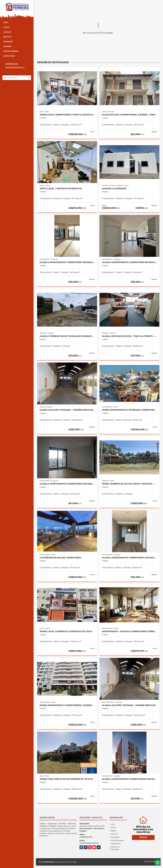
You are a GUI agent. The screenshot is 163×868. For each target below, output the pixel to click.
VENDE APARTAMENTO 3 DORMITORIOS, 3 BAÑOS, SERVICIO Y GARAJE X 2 (67, 705)
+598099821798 (11, 64)
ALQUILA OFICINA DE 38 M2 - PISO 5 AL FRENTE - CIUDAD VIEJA (129, 336)
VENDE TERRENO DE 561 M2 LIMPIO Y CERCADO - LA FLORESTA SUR (129, 484)
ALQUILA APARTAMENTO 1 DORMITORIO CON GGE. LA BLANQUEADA (129, 558)
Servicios (7, 37)
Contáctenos (9, 56)
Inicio (6, 22)
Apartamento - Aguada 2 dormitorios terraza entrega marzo (129, 631)
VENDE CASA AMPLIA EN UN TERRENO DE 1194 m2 (66, 779)
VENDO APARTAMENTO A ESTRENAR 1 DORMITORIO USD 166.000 (129, 410)
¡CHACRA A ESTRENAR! (114, 189)
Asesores (7, 46)
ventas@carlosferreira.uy (15, 67)
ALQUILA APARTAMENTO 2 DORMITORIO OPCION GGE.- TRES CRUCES (129, 262)
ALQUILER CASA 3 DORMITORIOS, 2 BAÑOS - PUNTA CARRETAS (129, 115)
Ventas (6, 27)
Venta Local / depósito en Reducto (61, 189)
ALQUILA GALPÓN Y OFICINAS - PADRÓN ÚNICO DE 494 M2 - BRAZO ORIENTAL (67, 410)
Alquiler (7, 32)
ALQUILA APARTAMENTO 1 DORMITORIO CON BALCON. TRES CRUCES (67, 262)
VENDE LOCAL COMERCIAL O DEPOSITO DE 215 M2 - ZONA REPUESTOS (67, 631)
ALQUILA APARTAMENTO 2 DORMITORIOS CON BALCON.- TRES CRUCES (129, 779)
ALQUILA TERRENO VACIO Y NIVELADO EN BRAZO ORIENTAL (67, 336)
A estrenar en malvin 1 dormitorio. (60, 558)
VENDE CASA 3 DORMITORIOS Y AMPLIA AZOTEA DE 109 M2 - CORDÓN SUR (67, 115)
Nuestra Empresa (11, 51)
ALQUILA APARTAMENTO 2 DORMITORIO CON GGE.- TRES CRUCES (67, 484)
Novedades (8, 42)
